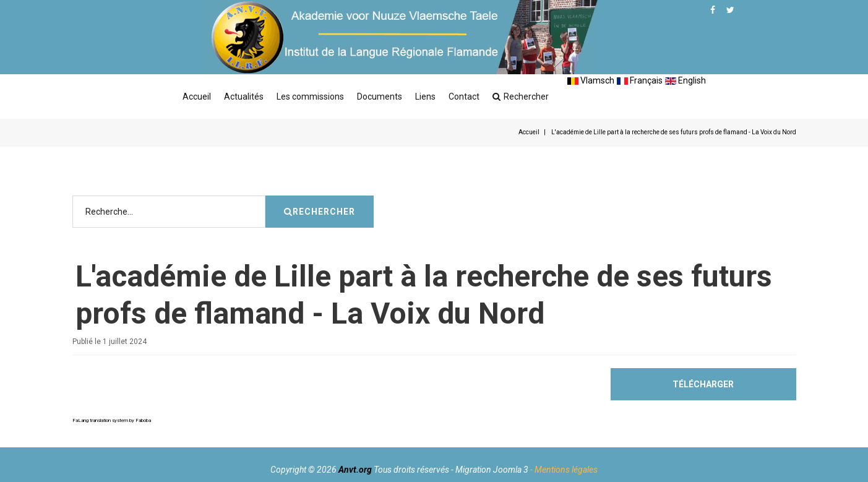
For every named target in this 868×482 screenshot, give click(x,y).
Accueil (197, 97)
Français (640, 80)
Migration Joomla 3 (492, 470)
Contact (464, 97)
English (685, 80)
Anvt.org (355, 470)
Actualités (244, 97)
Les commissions (310, 97)
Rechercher (521, 97)
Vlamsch (591, 80)
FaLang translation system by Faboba (112, 420)
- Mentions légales (564, 470)
